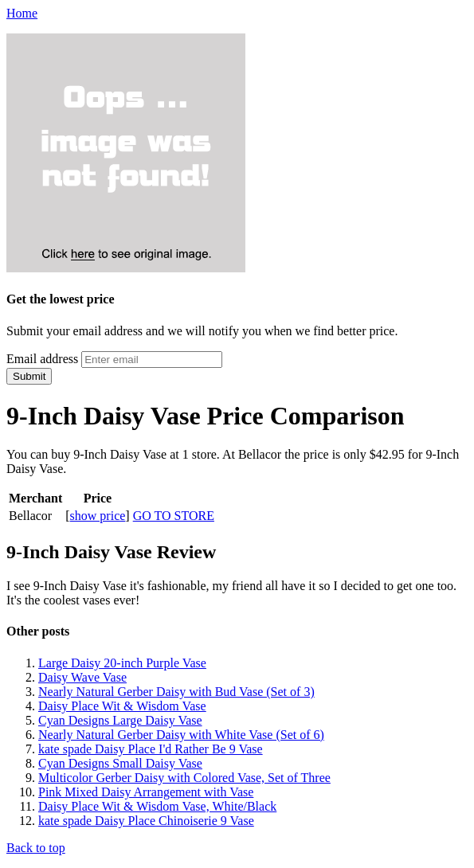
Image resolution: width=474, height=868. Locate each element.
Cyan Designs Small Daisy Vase (120, 763)
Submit (29, 376)
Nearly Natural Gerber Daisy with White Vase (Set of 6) (181, 735)
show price (98, 516)
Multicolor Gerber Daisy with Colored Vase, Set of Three (184, 778)
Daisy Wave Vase (82, 677)
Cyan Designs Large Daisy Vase (120, 720)
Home (22, 13)
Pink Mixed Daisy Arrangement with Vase (146, 792)
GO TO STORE (174, 516)
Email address (42, 359)
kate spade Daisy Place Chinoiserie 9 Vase (146, 821)
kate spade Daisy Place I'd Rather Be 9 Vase (151, 749)
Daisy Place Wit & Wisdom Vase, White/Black (157, 806)
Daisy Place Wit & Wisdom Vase (122, 706)
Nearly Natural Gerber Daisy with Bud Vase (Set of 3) (176, 692)
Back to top (36, 848)
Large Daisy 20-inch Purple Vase (122, 663)
